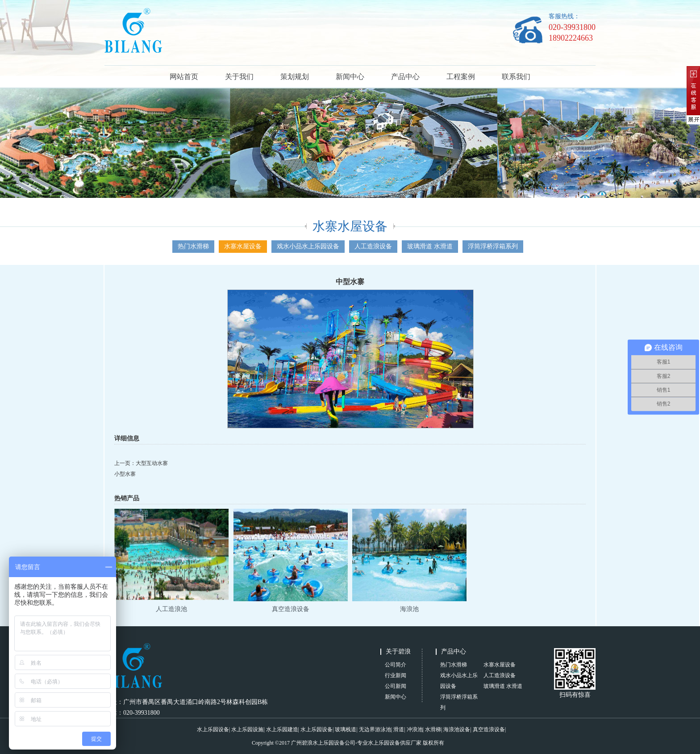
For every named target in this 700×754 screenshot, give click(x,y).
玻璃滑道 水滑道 (430, 246)
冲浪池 (415, 729)
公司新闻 (396, 686)
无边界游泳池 (375, 729)
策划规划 (295, 77)
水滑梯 (433, 729)
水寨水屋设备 (243, 246)
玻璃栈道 (346, 729)
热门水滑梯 (193, 246)
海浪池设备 (457, 729)
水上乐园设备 (213, 729)
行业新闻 (396, 675)
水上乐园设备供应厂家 (395, 743)
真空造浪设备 (291, 609)
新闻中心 (350, 77)
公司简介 (396, 665)
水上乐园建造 (282, 729)
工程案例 (461, 77)
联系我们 (516, 77)
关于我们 (239, 77)
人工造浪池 (171, 609)
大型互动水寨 (152, 463)
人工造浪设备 (373, 246)
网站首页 (184, 77)
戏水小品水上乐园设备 (308, 246)
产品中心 (405, 77)
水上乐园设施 (247, 729)
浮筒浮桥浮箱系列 (493, 246)
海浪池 (409, 609)
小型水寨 (125, 474)
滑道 (399, 729)
